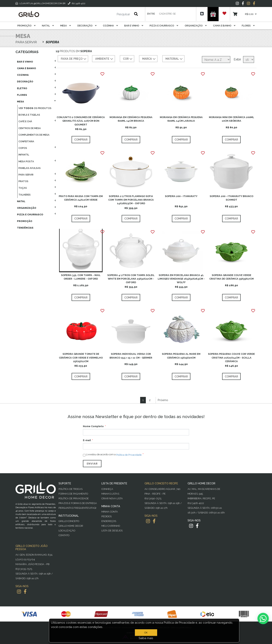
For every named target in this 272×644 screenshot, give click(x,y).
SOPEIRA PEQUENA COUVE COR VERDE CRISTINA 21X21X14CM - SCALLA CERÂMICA (231, 358)
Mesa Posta (26, 161)
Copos (23, 148)
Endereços (109, 521)
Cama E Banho (224, 26)
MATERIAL (174, 59)
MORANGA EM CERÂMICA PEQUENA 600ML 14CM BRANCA (131, 119)
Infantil (24, 155)
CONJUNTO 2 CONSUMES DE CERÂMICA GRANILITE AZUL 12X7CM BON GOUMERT (81, 121)
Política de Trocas (71, 489)
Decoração (87, 26)
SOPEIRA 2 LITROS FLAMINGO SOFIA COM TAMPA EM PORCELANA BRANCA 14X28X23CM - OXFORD (131, 200)
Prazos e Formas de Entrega (78, 503)
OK (146, 633)
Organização (196, 26)
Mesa (66, 26)
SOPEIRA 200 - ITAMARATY (181, 196)
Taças (23, 188)
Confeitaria (26, 141)
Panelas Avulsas (30, 168)
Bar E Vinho (134, 26)
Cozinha (110, 26)
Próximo (163, 400)
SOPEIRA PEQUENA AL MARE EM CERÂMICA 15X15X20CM (181, 356)
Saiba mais (146, 638)
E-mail (87, 440)
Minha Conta (110, 512)
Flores (248, 26)
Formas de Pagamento (73, 494)
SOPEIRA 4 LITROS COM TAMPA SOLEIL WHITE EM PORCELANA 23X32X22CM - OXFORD (131, 279)
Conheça (107, 489)
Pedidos (107, 516)
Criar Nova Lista (112, 498)
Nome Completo (93, 426)
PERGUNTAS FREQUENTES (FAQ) (77, 508)
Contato (64, 535)
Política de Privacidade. (129, 455)
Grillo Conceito (69, 521)
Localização (67, 531)
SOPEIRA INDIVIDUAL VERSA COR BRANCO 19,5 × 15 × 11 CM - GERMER (131, 356)
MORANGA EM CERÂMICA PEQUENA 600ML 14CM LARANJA (181, 119)
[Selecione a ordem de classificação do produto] (216, 60)
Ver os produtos (35, 108)
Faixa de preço (74, 59)
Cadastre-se (168, 14)
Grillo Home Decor (71, 526)
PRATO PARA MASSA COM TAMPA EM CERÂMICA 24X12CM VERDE (81, 198)
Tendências (25, 228)
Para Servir (26, 175)
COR (128, 59)
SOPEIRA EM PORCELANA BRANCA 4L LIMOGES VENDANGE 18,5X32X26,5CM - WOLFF (181, 279)
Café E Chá (25, 121)
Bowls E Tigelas (29, 115)
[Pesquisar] (112, 14)
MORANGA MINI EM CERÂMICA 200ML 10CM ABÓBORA (231, 119)
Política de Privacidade (74, 498)
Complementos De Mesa (34, 135)
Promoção (26, 26)
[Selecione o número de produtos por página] (249, 60)
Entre (151, 14)
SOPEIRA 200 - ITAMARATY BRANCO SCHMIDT (231, 198)
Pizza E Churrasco (164, 26)
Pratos (23, 181)
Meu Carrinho (111, 526)
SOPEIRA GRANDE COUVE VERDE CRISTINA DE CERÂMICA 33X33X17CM (231, 277)
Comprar (81, 140)
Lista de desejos (112, 531)
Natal (48, 26)
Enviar (92, 464)
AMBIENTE (105, 59)
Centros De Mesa (30, 128)
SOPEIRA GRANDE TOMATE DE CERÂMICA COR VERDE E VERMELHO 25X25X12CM (81, 358)
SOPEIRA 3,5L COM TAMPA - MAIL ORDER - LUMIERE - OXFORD (81, 277)
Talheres (25, 195)
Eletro (22, 88)
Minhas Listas (110, 494)
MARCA (149, 59)
